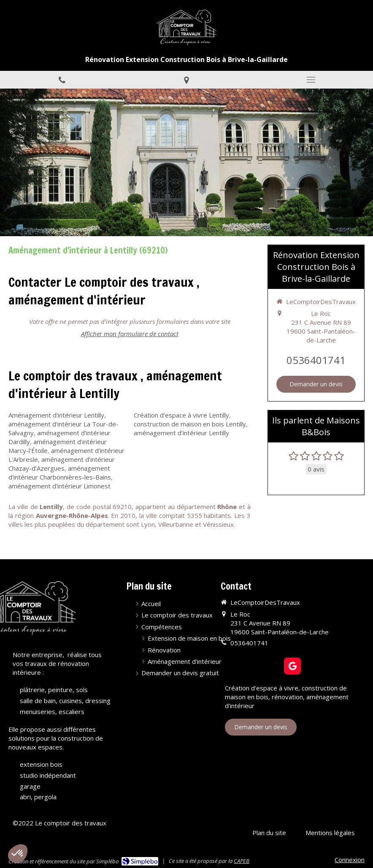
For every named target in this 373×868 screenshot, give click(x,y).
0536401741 (316, 360)
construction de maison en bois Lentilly (190, 424)
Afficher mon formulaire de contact (130, 334)
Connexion (350, 860)
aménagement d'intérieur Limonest (59, 486)
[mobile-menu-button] (311, 80)
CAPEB (242, 861)
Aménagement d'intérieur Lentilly (56, 415)
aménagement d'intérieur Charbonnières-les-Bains (60, 473)
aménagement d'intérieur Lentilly (181, 433)
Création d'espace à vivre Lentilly (181, 415)
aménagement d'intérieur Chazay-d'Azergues (62, 464)
